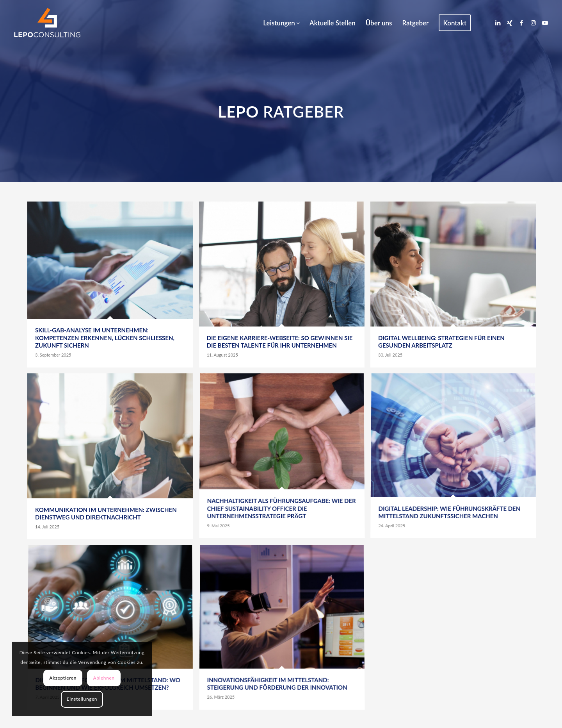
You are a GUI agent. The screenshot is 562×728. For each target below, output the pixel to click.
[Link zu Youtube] (545, 23)
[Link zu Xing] (510, 23)
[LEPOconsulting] (47, 23)
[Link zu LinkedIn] (498, 23)
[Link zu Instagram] (533, 23)
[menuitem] (281, 23)
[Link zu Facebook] (521, 23)
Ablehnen (104, 678)
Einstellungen (82, 699)
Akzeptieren (63, 678)
